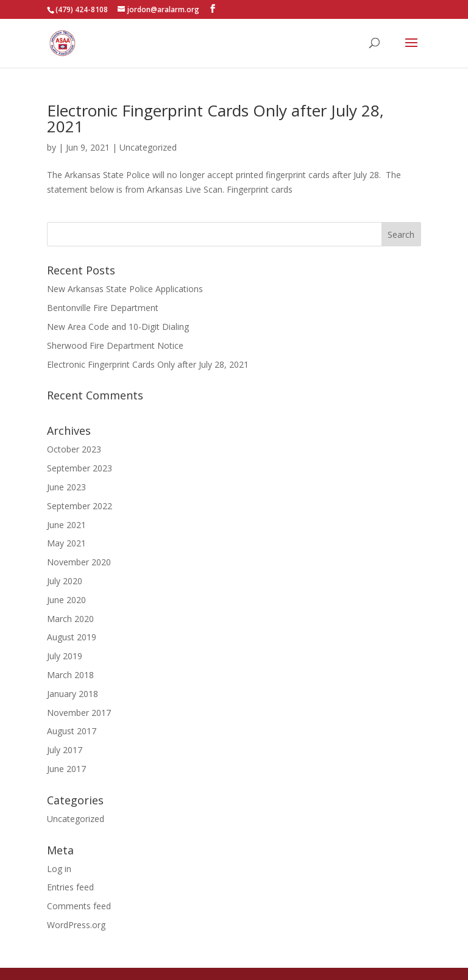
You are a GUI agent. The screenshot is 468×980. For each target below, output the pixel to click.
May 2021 (66, 543)
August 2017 (72, 731)
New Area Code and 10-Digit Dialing (118, 327)
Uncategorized (148, 147)
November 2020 (79, 562)
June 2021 (66, 525)
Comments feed (79, 906)
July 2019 (65, 656)
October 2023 (74, 449)
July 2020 (65, 581)
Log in (59, 869)
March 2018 (70, 675)
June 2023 (66, 487)
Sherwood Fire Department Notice (115, 345)
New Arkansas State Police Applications (125, 289)
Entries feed (70, 887)
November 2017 (79, 713)
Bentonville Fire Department (103, 308)
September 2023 (80, 468)
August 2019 (72, 637)
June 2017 (66, 769)
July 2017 (65, 750)
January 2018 (73, 694)
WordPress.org (76, 925)
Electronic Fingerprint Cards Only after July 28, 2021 (215, 118)
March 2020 (70, 619)
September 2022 (80, 506)
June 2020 (66, 600)
